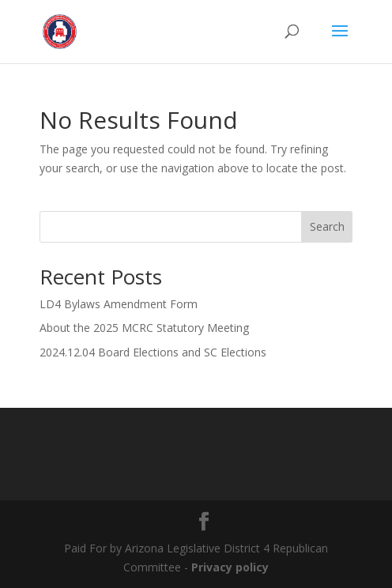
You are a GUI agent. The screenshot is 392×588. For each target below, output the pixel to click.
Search (327, 226)
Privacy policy (230, 567)
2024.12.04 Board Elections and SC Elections (153, 352)
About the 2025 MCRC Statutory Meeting (144, 328)
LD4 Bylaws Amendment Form (119, 304)
